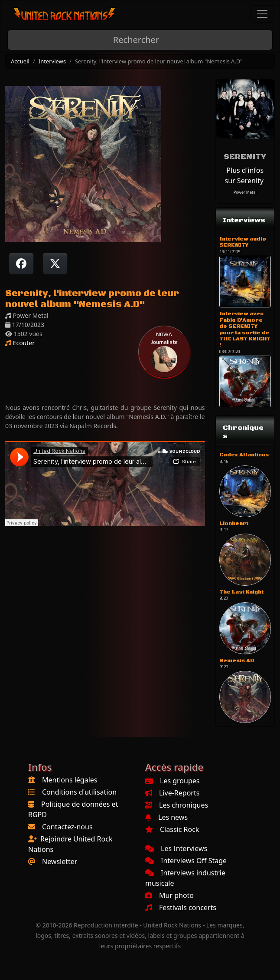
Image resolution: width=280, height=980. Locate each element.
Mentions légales (70, 780)
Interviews (52, 61)
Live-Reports (172, 793)
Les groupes (172, 781)
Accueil (20, 61)
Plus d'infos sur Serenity (244, 175)
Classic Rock (172, 829)
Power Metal (245, 192)
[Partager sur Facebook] (21, 264)
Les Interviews (176, 848)
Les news (166, 817)
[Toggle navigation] (262, 14)
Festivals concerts (181, 907)
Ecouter (20, 343)
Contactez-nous (67, 827)
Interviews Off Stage (186, 861)
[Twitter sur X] (55, 264)
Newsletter (60, 861)
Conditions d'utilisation (79, 792)
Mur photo (169, 895)
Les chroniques (177, 805)
